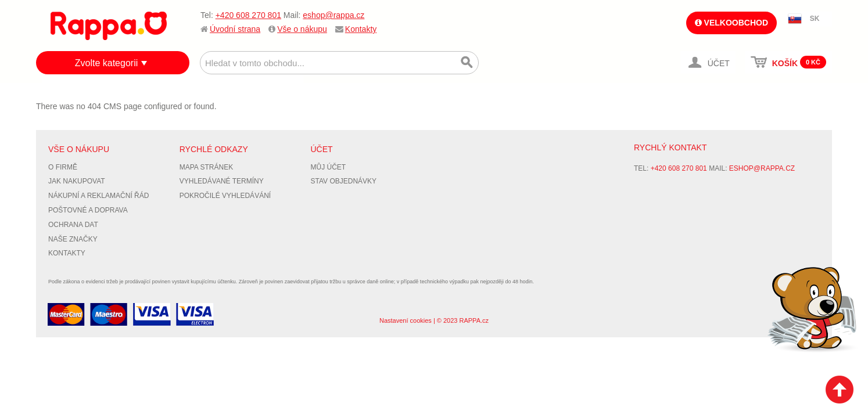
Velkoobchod (731, 23)
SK (815, 19)
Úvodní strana (235, 29)
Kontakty (361, 29)
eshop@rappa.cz (333, 15)
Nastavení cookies (406, 320)
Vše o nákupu (302, 29)
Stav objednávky (344, 181)
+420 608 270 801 (248, 15)
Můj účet (329, 167)
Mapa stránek (206, 167)
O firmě (63, 167)
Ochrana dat (73, 225)
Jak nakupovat (77, 181)
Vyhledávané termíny (222, 181)
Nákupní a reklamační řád (98, 196)
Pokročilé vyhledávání (225, 196)
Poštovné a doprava (88, 210)
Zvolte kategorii (107, 63)
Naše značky (73, 239)
